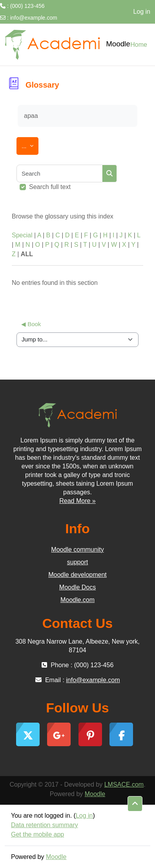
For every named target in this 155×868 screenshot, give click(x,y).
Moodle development (77, 575)
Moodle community (77, 550)
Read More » (77, 501)
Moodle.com (77, 600)
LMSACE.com (124, 785)
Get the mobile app (37, 834)
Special (22, 235)
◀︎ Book (31, 324)
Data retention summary (45, 825)
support (77, 562)
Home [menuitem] (139, 45)
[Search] (60, 173)
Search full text (50, 187)
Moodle (95, 794)
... (30, 145)
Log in (142, 12)
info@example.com (34, 18)
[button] (135, 804)
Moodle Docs (77, 587)
